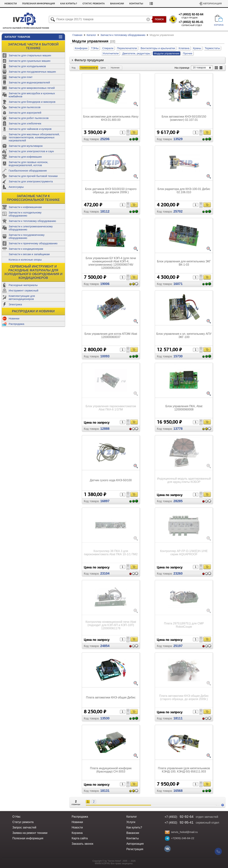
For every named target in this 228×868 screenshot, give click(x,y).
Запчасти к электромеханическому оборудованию (31, 228)
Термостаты (212, 48)
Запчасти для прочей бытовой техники (33, 176)
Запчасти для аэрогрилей (25, 113)
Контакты (151, 4)
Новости (26, 4)
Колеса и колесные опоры (25, 260)
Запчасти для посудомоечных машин (32, 72)
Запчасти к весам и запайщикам (29, 254)
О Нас (16, 817)
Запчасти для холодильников (27, 66)
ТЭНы (95, 48)
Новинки (14, 318)
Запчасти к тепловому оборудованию (32, 221)
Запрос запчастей (24, 827)
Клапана (184, 48)
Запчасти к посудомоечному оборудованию (27, 236)
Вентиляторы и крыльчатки (158, 48)
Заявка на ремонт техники (30, 833)
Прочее (188, 53)
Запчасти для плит (21, 77)
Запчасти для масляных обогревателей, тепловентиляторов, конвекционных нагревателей (34, 137)
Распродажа (16, 324)
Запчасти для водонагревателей (29, 82)
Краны (197, 48)
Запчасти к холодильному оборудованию (25, 214)
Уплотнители (110, 53)
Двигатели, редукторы (136, 53)
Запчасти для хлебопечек (25, 123)
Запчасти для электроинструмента (31, 181)
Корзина (77, 833)
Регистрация (135, 849)
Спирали (108, 48)
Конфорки (81, 48)
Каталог (91, 35)
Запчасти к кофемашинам (25, 207)
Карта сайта (80, 838)
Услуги (9, 4)
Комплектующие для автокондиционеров (22, 297)
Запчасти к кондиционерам (26, 249)
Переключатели (127, 48)
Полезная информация (54, 4)
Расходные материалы (23, 285)
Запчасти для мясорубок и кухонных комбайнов (32, 95)
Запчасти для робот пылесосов (29, 118)
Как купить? (84, 4)
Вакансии (132, 4)
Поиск (159, 19)
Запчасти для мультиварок (26, 146)
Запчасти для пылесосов (25, 107)
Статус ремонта (109, 4)
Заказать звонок (82, 844)
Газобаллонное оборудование (28, 171)
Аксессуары (16, 187)
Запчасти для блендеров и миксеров (32, 102)
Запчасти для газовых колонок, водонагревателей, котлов (28, 164)
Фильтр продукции (89, 60)
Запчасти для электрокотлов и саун (31, 151)
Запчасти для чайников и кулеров (30, 129)
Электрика (15, 304)
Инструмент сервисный (23, 290)
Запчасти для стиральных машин (30, 55)
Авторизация (212, 4)
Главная (77, 35)
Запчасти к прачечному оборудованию (33, 243)
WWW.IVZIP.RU (103, 863)
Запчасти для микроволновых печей (32, 88)
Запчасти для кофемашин (25, 157)
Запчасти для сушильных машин (29, 61)
